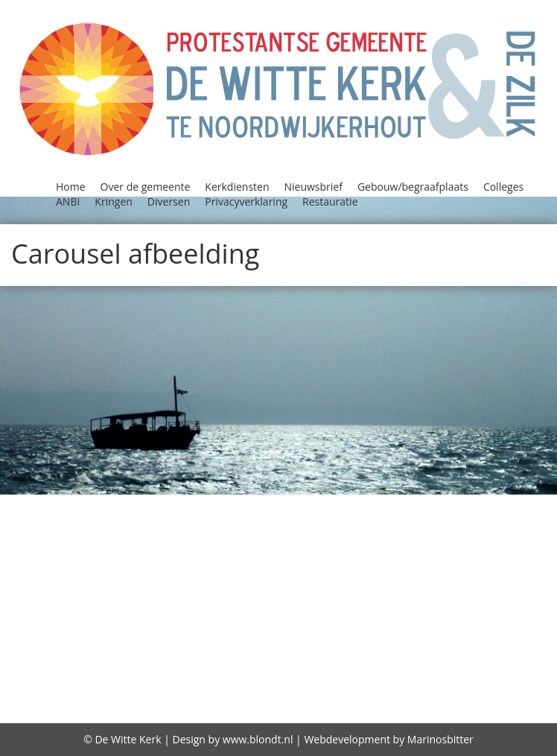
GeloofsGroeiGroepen (450, 542)
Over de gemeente (146, 187)
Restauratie (330, 201)
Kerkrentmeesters (490, 580)
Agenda (62, 504)
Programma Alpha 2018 (413, 618)
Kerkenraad (318, 580)
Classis (118, 523)
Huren (238, 561)
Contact (467, 523)
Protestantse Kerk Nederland (186, 638)
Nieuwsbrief (313, 187)
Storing (474, 638)
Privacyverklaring (246, 201)
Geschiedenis (129, 561)
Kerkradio (394, 580)
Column (334, 523)
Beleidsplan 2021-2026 (476, 504)
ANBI (68, 201)
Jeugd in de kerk (356, 561)
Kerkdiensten (237, 187)
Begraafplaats (353, 504)
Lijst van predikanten (306, 600)
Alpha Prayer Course (200, 504)
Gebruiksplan (477, 699)
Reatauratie (327, 638)
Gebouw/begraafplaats (413, 187)
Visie (244, 657)
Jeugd (281, 561)
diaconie (276, 699)
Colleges (503, 187)
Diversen (169, 201)
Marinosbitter (440, 739)
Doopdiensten (174, 542)
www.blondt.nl (258, 739)
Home (71, 187)
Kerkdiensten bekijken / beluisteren (156, 580)
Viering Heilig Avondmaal (141, 657)
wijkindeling (488, 657)
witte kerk (96, 699)
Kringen (113, 201)
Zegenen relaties (189, 699)
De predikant (476, 679)
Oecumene (501, 600)
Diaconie (525, 523)
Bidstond (63, 523)
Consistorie (400, 523)
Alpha (109, 504)
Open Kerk (131, 618)
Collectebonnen (195, 523)
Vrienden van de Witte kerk (354, 657)
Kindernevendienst (114, 600)
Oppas (191, 618)
